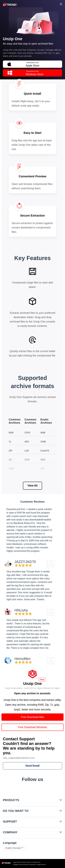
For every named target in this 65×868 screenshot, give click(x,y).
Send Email (32, 766)
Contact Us (29, 862)
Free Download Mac (32, 717)
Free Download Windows (32, 727)
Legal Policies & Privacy (19, 862)
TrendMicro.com (36, 862)
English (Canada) (14, 848)
